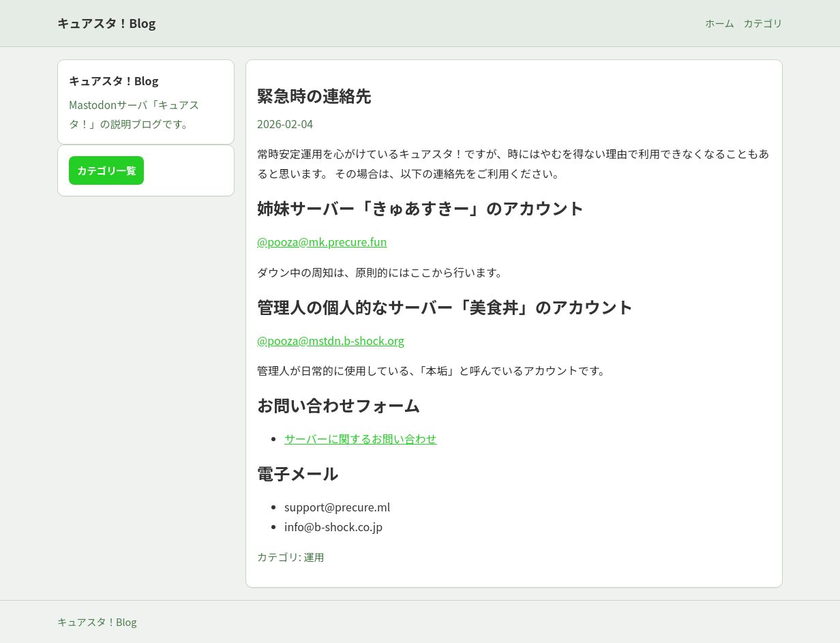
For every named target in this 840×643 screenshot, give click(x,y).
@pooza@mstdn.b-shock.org (331, 340)
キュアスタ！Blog (106, 23)
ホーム (720, 23)
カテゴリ (763, 23)
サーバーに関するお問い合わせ (361, 438)
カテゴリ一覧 (106, 170)
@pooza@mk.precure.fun (322, 241)
